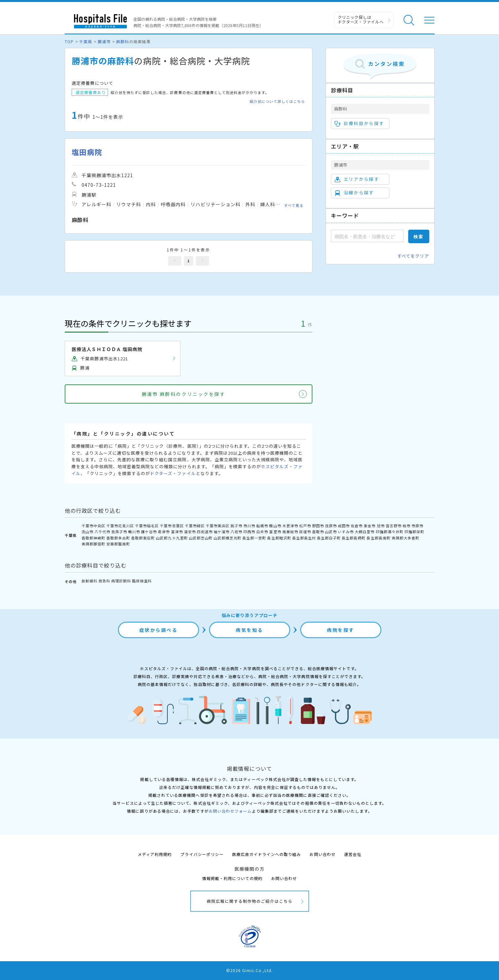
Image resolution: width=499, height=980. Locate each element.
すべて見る (294, 205)
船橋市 (262, 526)
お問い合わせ (322, 854)
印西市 (249, 532)
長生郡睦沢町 (279, 538)
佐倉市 (357, 526)
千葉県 (86, 41)
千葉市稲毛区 (147, 526)
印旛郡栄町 (414, 532)
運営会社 (353, 854)
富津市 (177, 532)
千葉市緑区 (195, 526)
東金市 (370, 526)
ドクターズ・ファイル (173, 473)
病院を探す (341, 630)
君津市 (164, 532)
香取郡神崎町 (93, 538)
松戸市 (305, 526)
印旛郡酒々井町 (390, 532)
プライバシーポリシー (202, 854)
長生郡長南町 (378, 538)
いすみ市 (346, 532)
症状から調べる (159, 630)
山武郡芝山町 (201, 538)
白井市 (262, 532)
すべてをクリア (413, 256)
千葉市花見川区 (120, 526)
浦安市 (190, 532)
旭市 (381, 526)
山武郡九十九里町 (172, 538)
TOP (69, 41)
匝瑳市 (305, 532)
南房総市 (290, 532)
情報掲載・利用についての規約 (232, 878)
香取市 (318, 532)
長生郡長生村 (304, 538)
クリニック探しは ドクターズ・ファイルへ (361, 19)
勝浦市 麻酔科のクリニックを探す (183, 394)
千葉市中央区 (93, 526)
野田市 (318, 526)
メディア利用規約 (155, 854)
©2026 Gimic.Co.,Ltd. (250, 970)
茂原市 (331, 526)
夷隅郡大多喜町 (406, 538)
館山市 (275, 526)
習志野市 (394, 526)
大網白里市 (365, 532)
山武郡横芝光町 (228, 538)
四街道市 (205, 532)
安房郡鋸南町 (118, 544)
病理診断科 (121, 581)
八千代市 (102, 532)
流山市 (88, 532)
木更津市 (290, 526)
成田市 (344, 526)
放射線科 (89, 581)
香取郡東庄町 (143, 538)
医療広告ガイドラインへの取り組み (267, 854)
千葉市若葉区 (172, 526)
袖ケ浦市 (222, 532)
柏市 (407, 526)
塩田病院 (87, 152)
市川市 (249, 526)
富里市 (275, 532)
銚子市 (236, 526)
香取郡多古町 (118, 538)
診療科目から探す (359, 123)
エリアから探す (357, 179)
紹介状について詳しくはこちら (278, 101)
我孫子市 (119, 532)
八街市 (236, 532)
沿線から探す (354, 193)
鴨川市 (134, 532)
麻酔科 (123, 41)
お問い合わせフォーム (230, 811)
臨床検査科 (142, 581)
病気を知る (249, 630)
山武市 (331, 532)
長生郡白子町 (329, 538)
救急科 (104, 581)
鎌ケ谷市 (149, 532)
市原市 (417, 526)
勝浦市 (104, 41)
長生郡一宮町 (254, 538)
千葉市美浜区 (218, 526)
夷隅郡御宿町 (93, 544)
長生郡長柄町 (354, 538)
